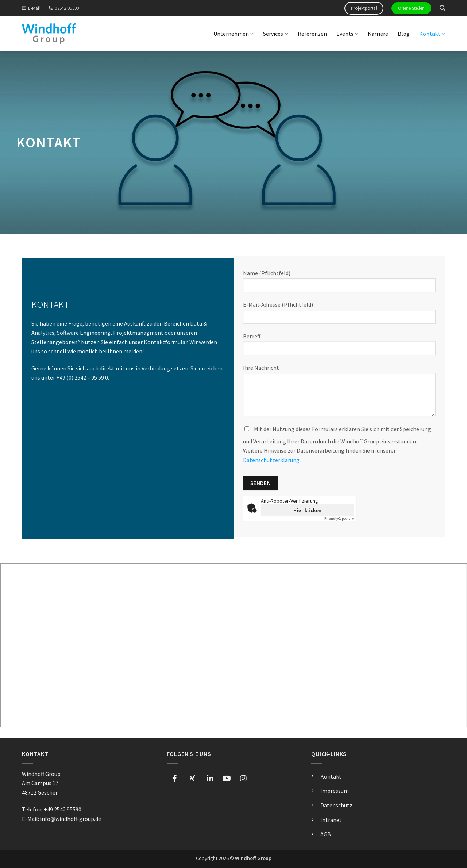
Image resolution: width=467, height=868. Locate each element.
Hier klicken (307, 511)
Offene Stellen (411, 8)
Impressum (335, 791)
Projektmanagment (138, 335)
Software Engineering (84, 335)
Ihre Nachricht (339, 393)
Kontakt (432, 34)
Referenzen (312, 34)
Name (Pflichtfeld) (339, 284)
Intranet (331, 820)
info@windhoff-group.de (71, 819)
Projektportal (364, 8)
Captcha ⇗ (339, 519)
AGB (326, 834)
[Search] (442, 8)
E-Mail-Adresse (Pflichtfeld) (339, 315)
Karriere (378, 34)
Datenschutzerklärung (271, 460)
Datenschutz (336, 805)
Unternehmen (233, 34)
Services (275, 34)
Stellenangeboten (54, 345)
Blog (404, 34)
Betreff (339, 347)
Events (347, 34)
